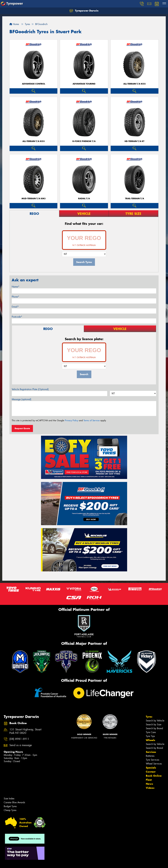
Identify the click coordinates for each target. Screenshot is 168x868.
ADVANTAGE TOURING (84, 84)
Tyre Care (151, 732)
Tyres (149, 717)
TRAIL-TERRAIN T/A (135, 199)
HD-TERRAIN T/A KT (134, 141)
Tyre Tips (150, 736)
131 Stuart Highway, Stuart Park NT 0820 (25, 731)
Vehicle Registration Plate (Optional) (30, 389)
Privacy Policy (71, 420)
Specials (151, 768)
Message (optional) (21, 399)
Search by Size (154, 724)
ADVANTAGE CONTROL (34, 84)
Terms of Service (92, 420)
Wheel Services (154, 764)
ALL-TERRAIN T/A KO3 (34, 141)
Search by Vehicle (155, 721)
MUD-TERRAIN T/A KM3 (34, 199)
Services (151, 752)
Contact (151, 772)
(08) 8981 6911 (19, 739)
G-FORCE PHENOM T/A (84, 141)
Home (14, 24)
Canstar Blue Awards (14, 802)
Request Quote (22, 428)
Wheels (150, 740)
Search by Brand (154, 728)
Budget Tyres (10, 806)
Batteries (150, 756)
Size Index (9, 799)
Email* (15, 307)
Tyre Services (153, 760)
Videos (150, 788)
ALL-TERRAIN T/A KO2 (134, 84)
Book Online (154, 776)
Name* (15, 287)
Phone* (15, 297)
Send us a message (21, 745)
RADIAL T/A (84, 199)
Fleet (149, 780)
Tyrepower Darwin (84, 11)
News (149, 784)
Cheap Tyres (10, 810)
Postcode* (17, 317)
